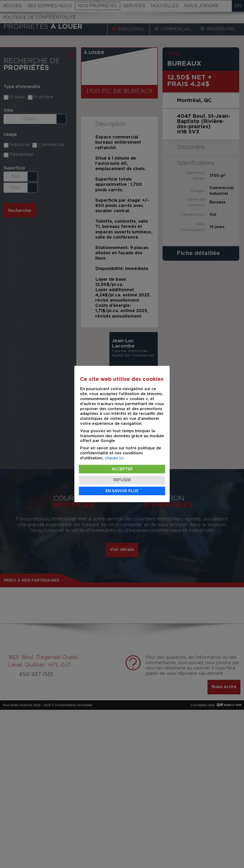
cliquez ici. (114, 458)
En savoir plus (122, 491)
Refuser (122, 480)
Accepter (122, 469)
